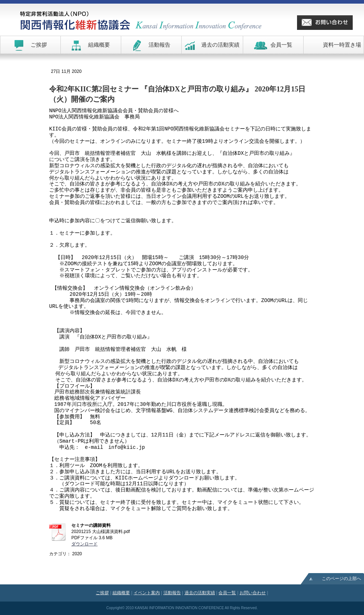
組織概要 (121, 593)
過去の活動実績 (200, 593)
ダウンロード (84, 544)
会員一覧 (227, 593)
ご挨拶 (102, 593)
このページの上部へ (341, 579)
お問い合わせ (253, 593)
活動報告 (172, 593)
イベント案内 (147, 593)
